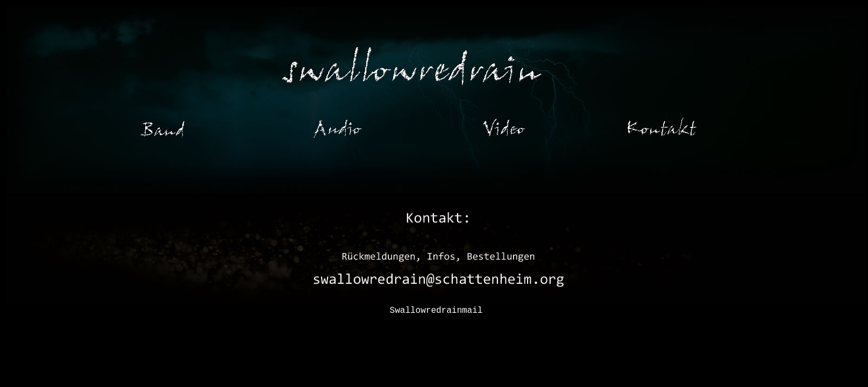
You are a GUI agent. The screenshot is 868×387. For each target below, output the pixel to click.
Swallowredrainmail (436, 311)
